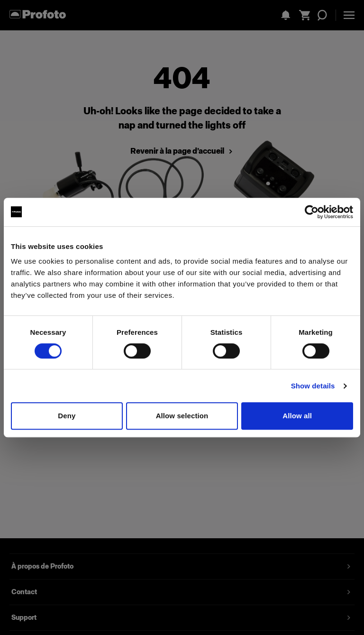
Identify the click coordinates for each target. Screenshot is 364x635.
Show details (313, 386)
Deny (67, 416)
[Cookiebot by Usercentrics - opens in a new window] (312, 212)
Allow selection (182, 416)
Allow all (297, 416)
